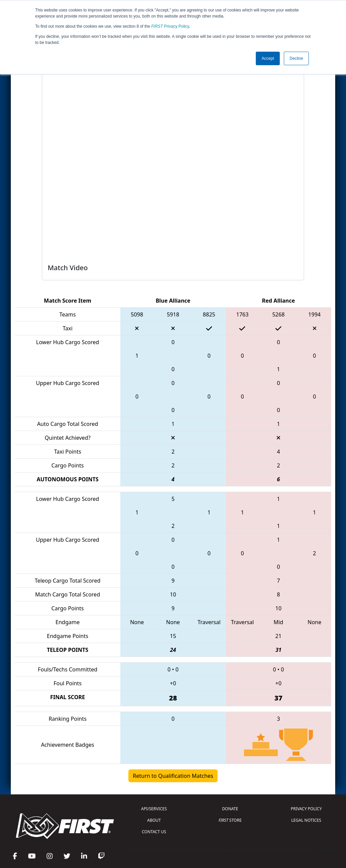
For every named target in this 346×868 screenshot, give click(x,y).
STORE (230, 820)
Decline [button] (296, 58)
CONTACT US (154, 832)
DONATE (230, 809)
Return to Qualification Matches (173, 776)
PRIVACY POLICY (306, 809)
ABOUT (154, 820)
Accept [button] (268, 58)
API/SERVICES (154, 809)
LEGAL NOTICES (306, 820)
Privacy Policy (170, 26)
